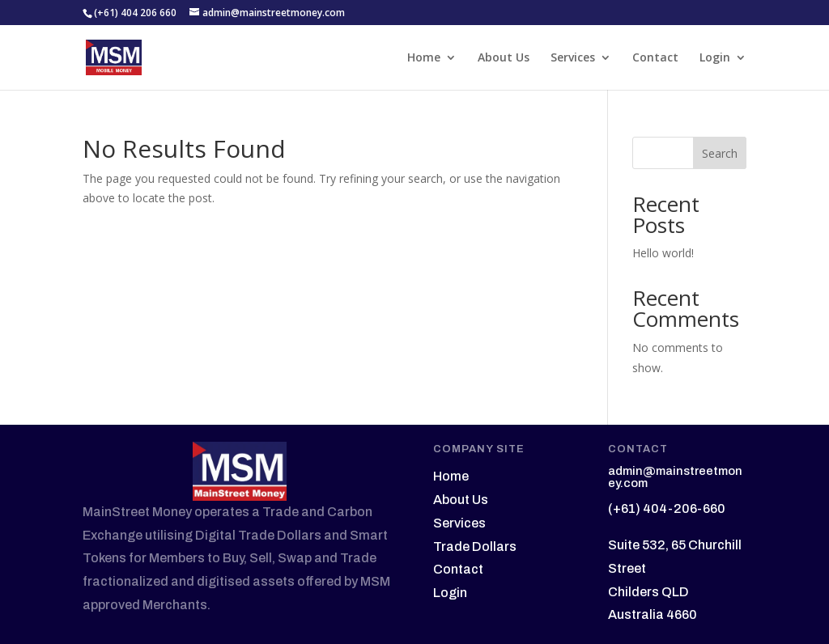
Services (573, 58)
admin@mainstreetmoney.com (675, 477)
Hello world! (663, 253)
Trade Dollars (475, 547)
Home (424, 58)
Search (720, 153)
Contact (655, 58)
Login (715, 58)
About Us (504, 58)
